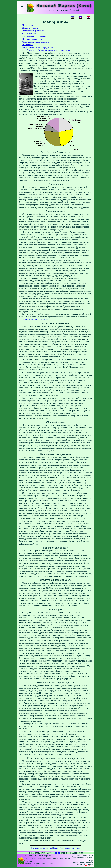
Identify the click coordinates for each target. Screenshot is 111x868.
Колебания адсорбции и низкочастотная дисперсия (46, 50)
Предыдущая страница (41, 848)
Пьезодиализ (28, 25)
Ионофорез (28, 45)
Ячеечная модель (30, 28)
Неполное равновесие (33, 39)
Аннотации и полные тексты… (37, 319)
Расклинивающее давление (35, 36)
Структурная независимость (36, 42)
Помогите (56, 853)
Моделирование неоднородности (38, 47)
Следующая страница (71, 848)
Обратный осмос (30, 33)
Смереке (39, 866)
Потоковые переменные (33, 31)
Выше (56, 848)
